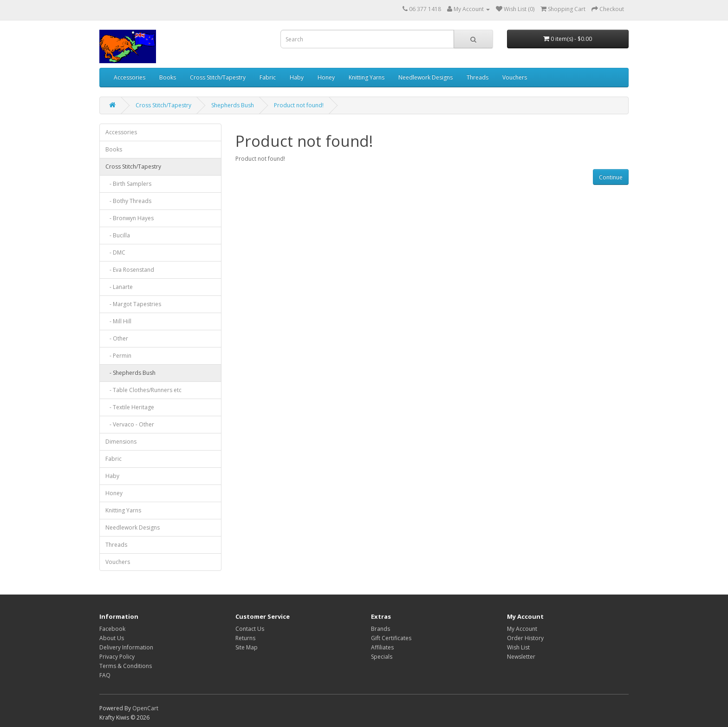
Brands (380, 629)
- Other (117, 338)
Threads (478, 77)
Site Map (247, 647)
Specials (382, 657)
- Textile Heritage (130, 407)
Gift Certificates (391, 638)
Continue (611, 177)
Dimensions (121, 442)
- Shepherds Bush (130, 373)
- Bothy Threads (128, 201)
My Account (522, 629)
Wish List (518, 647)
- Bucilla (118, 235)
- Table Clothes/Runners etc (143, 390)
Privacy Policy (117, 657)
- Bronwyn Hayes (130, 218)
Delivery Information (126, 647)
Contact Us (250, 629)
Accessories (130, 77)
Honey (326, 77)
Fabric (268, 77)
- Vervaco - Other (130, 424)
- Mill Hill (118, 321)
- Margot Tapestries (133, 304)
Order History (525, 638)
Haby (297, 77)
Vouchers (515, 77)
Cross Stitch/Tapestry (218, 77)
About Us (112, 638)
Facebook (112, 629)
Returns (245, 638)
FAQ (105, 675)
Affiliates (382, 647)
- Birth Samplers (128, 184)
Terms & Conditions (126, 666)
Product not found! (299, 105)
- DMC (115, 252)
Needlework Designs (426, 77)
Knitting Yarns (367, 77)
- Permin (118, 356)
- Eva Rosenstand (130, 270)
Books (168, 77)
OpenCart (145, 708)
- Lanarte (119, 287)
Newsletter (521, 657)
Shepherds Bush (233, 105)
